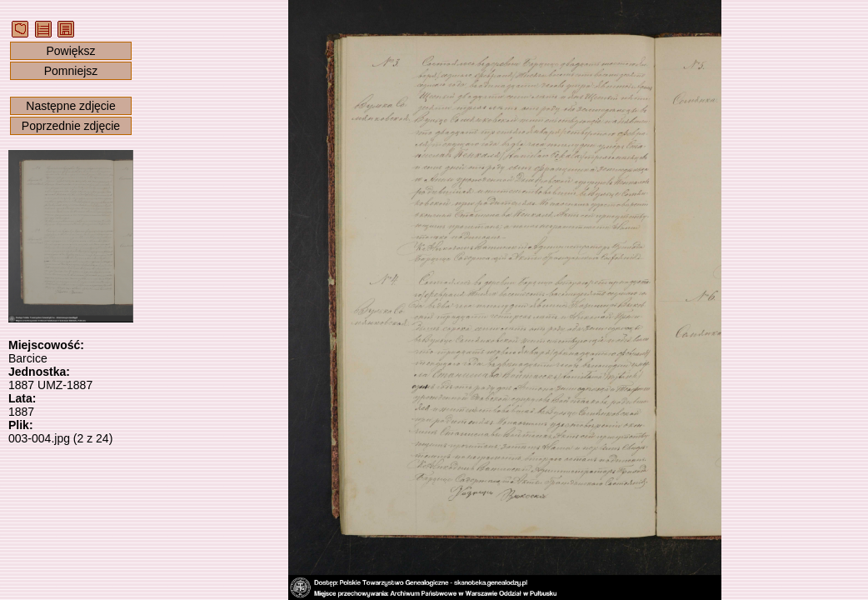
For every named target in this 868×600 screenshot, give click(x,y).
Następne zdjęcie (70, 106)
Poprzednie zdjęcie (71, 126)
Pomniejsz (71, 71)
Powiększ (70, 51)
